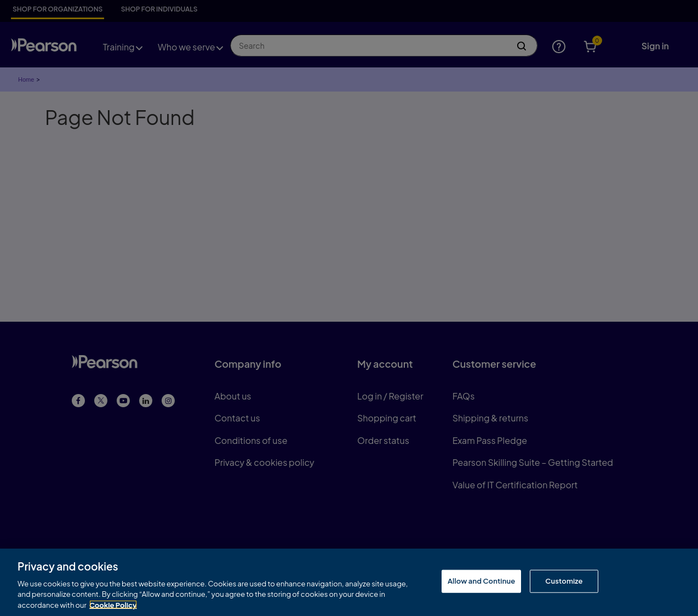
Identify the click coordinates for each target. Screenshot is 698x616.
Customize (564, 583)
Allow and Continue (481, 583)
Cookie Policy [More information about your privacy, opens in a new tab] (113, 607)
